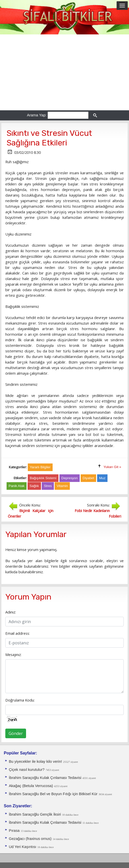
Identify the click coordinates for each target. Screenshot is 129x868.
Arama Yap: (37, 115)
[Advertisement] (64, 72)
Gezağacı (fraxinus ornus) (30, 839)
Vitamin (62, 486)
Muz (102, 478)
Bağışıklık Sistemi (43, 478)
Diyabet (88, 478)
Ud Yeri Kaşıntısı (23, 847)
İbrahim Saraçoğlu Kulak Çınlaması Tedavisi (45, 778)
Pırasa (14, 831)
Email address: (18, 633)
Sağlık (34, 486)
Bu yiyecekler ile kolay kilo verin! (35, 761)
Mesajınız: (13, 654)
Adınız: (11, 612)
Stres (48, 486)
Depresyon (70, 478)
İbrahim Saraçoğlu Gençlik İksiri (35, 814)
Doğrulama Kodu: (20, 700)
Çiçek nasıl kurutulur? (27, 770)
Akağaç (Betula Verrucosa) (31, 786)
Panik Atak (17, 486)
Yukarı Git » (112, 467)
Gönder (16, 733)
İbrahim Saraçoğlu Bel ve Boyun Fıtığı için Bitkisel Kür (53, 794)
